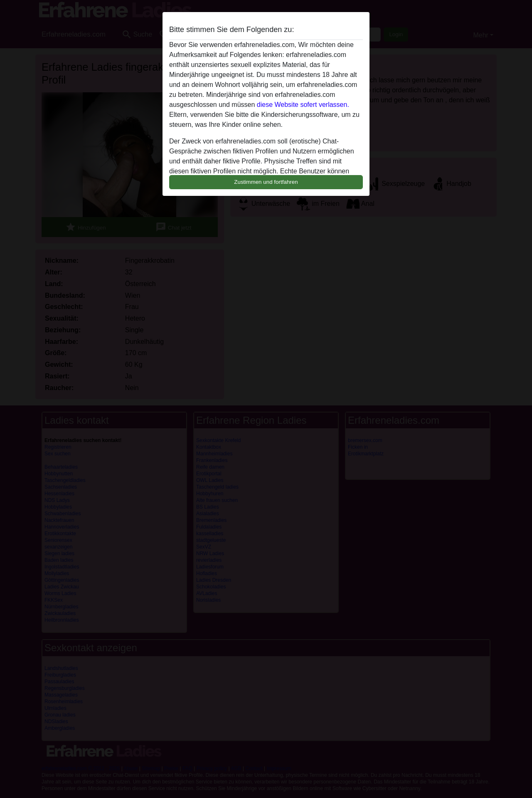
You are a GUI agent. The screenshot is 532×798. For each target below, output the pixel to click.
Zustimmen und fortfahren (266, 182)
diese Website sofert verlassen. (303, 105)
